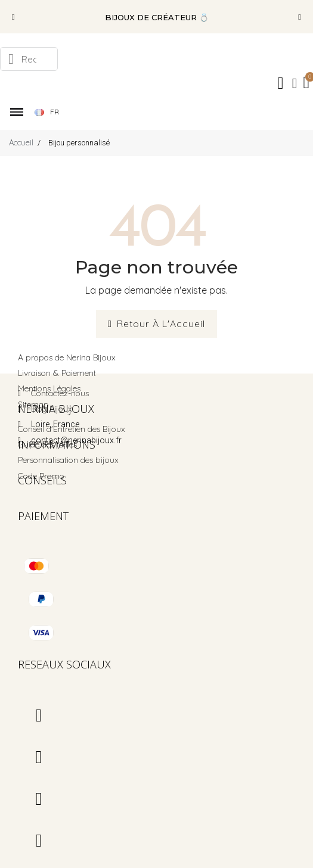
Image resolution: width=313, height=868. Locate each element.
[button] (13, 17)
